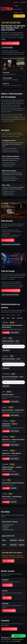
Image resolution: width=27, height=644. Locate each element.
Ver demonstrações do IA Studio (11, 290)
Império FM (6, 526)
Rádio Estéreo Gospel (9, 530)
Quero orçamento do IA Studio (10, 295)
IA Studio (16, 6)
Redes (22, 13)
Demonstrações (18, 9)
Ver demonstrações (7, 47)
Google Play (13, 540)
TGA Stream (23, 2)
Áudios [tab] (13, 318)
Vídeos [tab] (8, 318)
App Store (21, 540)
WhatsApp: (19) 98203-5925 (9, 629)
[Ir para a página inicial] (7, 9)
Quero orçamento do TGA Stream (11, 244)
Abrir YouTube (15, 332)
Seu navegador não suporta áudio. (13, 347)
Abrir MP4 (14, 488)
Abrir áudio (6, 350)
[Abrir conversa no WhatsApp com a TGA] (19, 636)
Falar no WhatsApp (19, 16)
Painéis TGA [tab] (20, 318)
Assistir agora (6, 333)
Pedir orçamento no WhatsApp (10, 43)
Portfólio (16, 13)
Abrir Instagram (7, 585)
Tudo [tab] (3, 318)
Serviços (16, 2)
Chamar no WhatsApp (9, 611)
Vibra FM (5, 528)
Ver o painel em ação (8, 240)
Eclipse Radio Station (8, 525)
